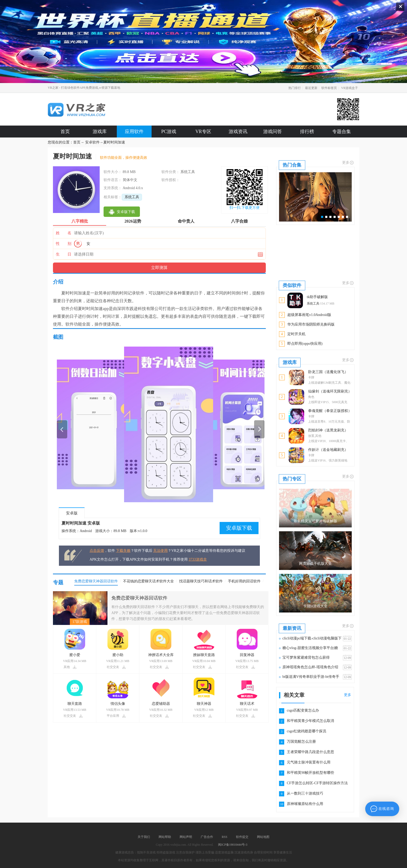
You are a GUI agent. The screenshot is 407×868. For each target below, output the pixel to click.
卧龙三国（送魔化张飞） (328, 372)
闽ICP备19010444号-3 (233, 845)
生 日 (64, 254)
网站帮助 (165, 837)
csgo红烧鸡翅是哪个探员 (307, 731)
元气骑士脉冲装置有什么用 (309, 762)
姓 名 (64, 233)
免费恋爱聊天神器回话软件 (139, 598)
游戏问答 (273, 132)
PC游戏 (169, 132)
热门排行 (295, 88)
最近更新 (311, 88)
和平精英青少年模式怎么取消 (310, 721)
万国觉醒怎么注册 (301, 742)
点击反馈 (97, 551)
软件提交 (242, 837)
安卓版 (72, 513)
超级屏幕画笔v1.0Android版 (309, 315)
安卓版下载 (239, 528)
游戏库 (100, 132)
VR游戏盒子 (350, 88)
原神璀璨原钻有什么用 (305, 804)
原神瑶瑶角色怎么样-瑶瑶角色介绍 (310, 667)
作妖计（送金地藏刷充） (328, 450)
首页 (65, 132)
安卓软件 (92, 142)
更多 (348, 163)
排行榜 (307, 132)
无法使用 (160, 551)
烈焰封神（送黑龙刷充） (328, 430)
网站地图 (263, 837)
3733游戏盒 (198, 559)
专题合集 (342, 132)
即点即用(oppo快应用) (305, 344)
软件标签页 (329, 88)
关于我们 (144, 837)
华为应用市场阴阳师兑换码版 (311, 324)
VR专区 (203, 132)
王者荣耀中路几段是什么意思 (310, 752)
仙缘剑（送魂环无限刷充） (330, 391)
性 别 (64, 244)
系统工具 (132, 197)
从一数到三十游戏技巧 (305, 793)
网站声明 (186, 837)
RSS (224, 837)
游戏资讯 (238, 132)
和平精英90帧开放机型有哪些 (310, 773)
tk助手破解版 (317, 297)
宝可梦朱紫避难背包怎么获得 (306, 657)
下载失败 (123, 551)
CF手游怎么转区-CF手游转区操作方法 (317, 783)
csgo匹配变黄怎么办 (303, 710)
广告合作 (207, 837)
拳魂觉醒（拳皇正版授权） (330, 411)
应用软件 (134, 132)
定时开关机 (296, 334)
